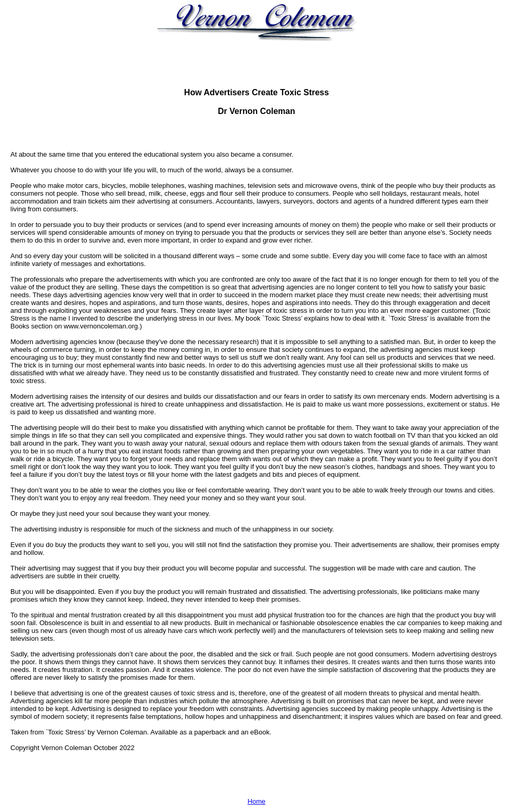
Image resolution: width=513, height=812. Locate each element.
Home (257, 801)
